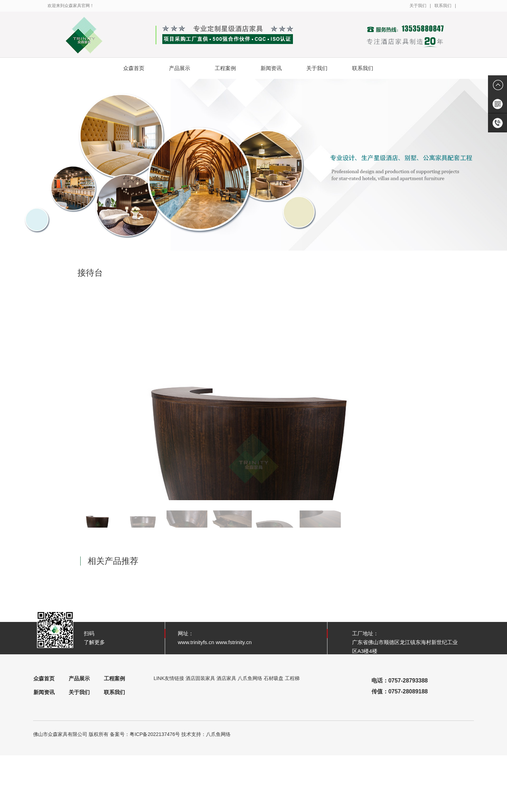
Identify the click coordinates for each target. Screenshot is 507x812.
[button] (421, 391)
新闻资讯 (277, 68)
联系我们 (443, 6)
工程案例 (231, 68)
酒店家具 (226, 678)
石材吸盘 (274, 678)
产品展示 (185, 68)
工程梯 (292, 678)
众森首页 (134, 68)
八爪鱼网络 (250, 678)
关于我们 (418, 6)
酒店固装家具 (200, 678)
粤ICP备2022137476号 (155, 734)
